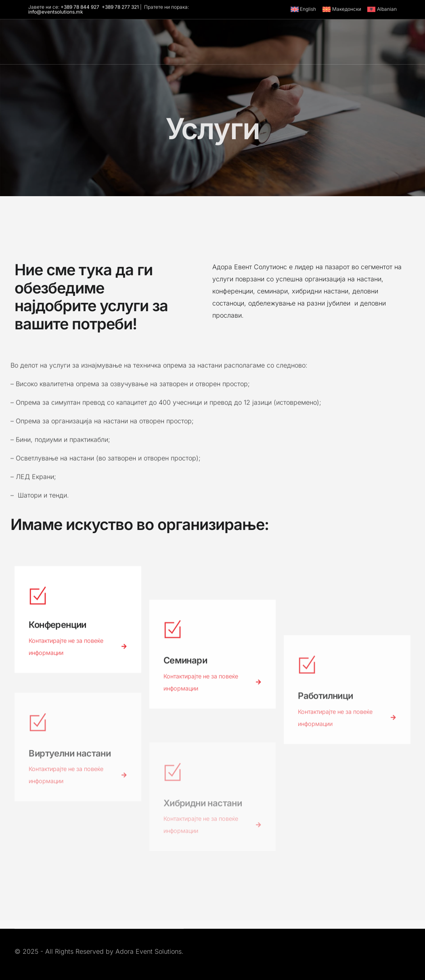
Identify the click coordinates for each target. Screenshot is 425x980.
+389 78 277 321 (120, 8)
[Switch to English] (303, 10)
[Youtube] (299, 48)
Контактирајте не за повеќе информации (78, 651)
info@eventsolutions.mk (56, 13)
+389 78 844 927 (80, 8)
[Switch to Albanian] (381, 10)
